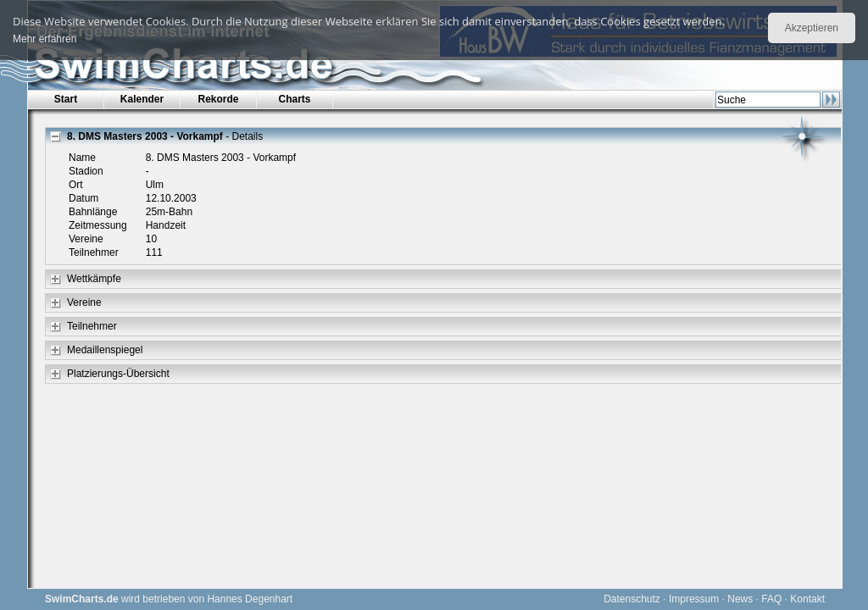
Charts (294, 99)
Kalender (142, 99)
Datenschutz (632, 599)
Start (66, 99)
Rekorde (218, 99)
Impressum (694, 599)
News (740, 599)
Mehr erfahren (45, 39)
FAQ (771, 599)
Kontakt (807, 599)
